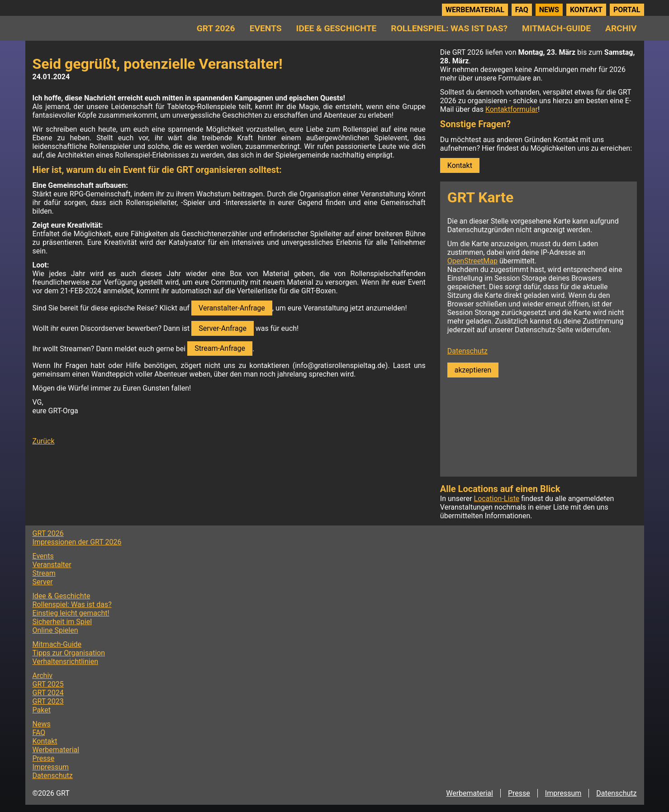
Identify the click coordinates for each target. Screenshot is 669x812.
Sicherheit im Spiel (62, 622)
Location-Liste (497, 499)
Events (266, 28)
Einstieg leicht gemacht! (71, 613)
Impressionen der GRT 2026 (77, 542)
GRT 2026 (216, 28)
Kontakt (586, 10)
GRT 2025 (48, 684)
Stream (44, 573)
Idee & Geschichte (337, 28)
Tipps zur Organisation (69, 653)
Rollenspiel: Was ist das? (449, 28)
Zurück (44, 441)
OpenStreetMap (472, 261)
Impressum (51, 767)
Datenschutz (467, 351)
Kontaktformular (512, 109)
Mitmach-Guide (556, 28)
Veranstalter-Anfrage (232, 308)
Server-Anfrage (223, 328)
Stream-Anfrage (220, 348)
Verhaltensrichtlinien (66, 662)
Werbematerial (475, 10)
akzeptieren (473, 370)
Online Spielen (55, 630)
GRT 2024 (48, 693)
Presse (44, 758)
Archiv (621, 28)
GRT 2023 (48, 701)
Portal (627, 10)
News (549, 10)
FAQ (522, 10)
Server (43, 582)
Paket (42, 710)
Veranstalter (52, 565)
